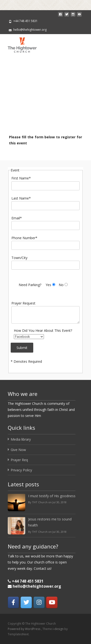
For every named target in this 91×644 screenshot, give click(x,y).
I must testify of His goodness (52, 496)
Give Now (18, 450)
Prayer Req (19, 460)
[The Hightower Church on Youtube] (52, 602)
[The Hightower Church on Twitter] (26, 602)
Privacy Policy (21, 470)
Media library (21, 439)
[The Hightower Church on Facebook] (13, 602)
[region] (45, 94)
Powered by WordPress (24, 629)
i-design (58, 629)
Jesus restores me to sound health (50, 522)
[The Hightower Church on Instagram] (39, 602)
